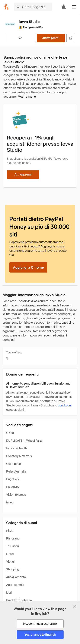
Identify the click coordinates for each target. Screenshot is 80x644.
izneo (10, 502)
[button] (74, 7)
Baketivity (13, 487)
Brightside (13, 479)
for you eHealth (17, 448)
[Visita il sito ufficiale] (71, 38)
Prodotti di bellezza (19, 600)
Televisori (12, 546)
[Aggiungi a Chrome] (28, 267)
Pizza (10, 531)
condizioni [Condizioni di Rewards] (65, 405)
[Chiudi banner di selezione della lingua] (74, 607)
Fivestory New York (19, 456)
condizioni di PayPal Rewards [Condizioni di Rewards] (46, 159)
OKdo (10, 433)
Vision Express (16, 495)
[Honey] (6, 7)
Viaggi (10, 562)
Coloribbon (14, 464)
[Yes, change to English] (40, 635)
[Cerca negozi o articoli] (33, 7)
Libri (9, 592)
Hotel (10, 554)
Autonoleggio (15, 585)
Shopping (13, 569)
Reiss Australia (16, 471)
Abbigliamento (16, 577)
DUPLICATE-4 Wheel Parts (24, 441)
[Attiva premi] (51, 38)
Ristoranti (13, 538)
